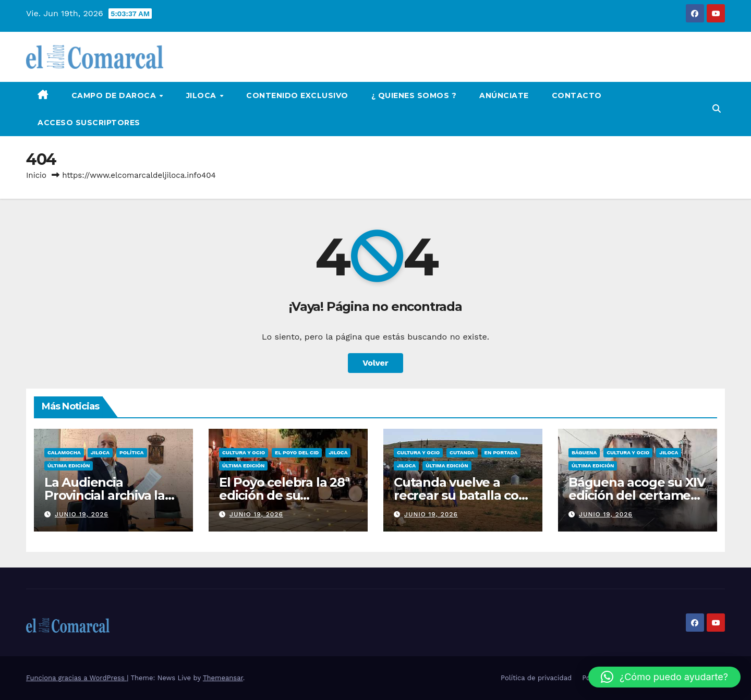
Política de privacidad (536, 678)
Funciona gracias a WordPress (76, 678)
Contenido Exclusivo (297, 95)
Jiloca (203, 95)
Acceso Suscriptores (89, 123)
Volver (375, 363)
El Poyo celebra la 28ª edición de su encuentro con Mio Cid (288, 495)
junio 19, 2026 (82, 514)
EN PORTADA (501, 452)
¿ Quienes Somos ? (414, 95)
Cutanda (462, 452)
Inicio (36, 175)
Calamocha (64, 452)
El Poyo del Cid (297, 452)
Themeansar (223, 678)
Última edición (69, 466)
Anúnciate (504, 95)
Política (132, 452)
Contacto (577, 95)
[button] (717, 109)
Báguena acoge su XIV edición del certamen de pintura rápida (637, 495)
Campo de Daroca (115, 95)
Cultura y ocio (244, 452)
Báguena (584, 452)
